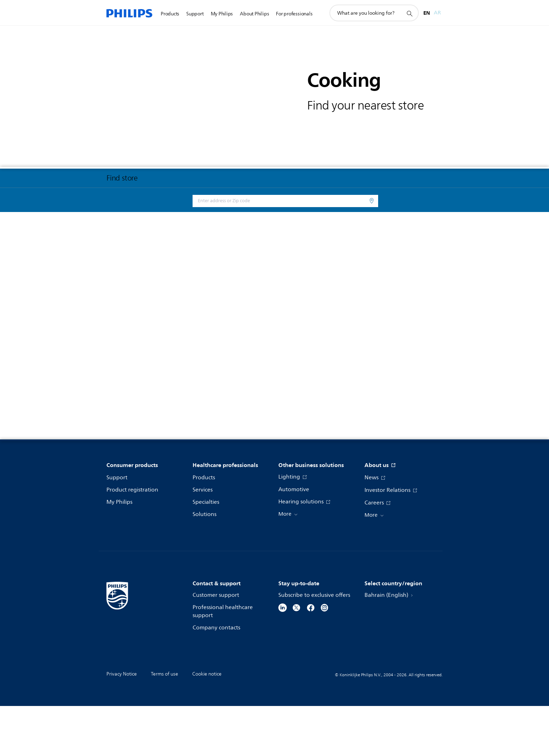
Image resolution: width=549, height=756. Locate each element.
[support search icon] (409, 13)
